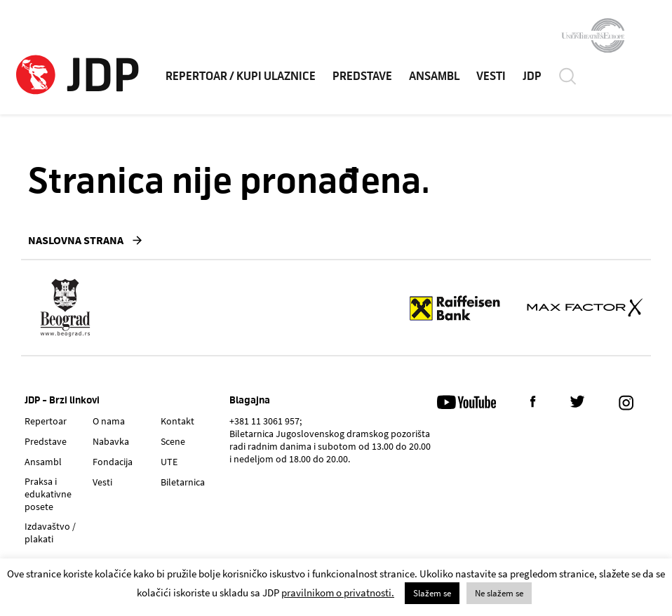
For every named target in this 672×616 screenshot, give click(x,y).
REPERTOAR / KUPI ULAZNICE (241, 76)
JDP (532, 76)
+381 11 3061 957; (266, 421)
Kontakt (177, 421)
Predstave (46, 441)
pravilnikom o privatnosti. (338, 592)
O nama (109, 421)
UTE (169, 462)
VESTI (491, 76)
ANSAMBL (434, 76)
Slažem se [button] (432, 593)
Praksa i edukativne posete (48, 494)
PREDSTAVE (362, 76)
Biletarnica (183, 482)
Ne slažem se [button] (499, 593)
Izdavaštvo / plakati (50, 533)
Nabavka (111, 441)
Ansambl (43, 462)
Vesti (102, 482)
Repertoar (46, 421)
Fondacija (113, 462)
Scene (173, 441)
